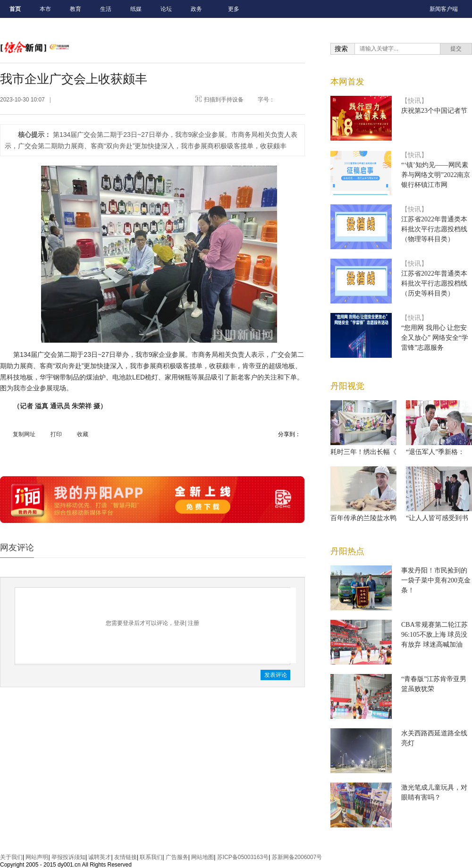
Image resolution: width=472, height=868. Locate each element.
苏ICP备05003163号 (243, 857)
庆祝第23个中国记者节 (434, 111)
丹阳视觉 (347, 386)
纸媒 (136, 9)
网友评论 (17, 548)
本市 (45, 9)
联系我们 (151, 857)
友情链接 (126, 857)
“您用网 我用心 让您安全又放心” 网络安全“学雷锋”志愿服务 (435, 338)
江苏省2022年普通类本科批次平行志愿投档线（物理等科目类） (434, 229)
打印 (56, 434)
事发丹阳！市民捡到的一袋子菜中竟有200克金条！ (436, 580)
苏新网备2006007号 (297, 857)
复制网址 (24, 434)
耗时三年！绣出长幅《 (363, 452)
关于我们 (11, 857)
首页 (15, 9)
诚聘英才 (100, 857)
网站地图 (202, 857)
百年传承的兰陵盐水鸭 (363, 518)
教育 (76, 9)
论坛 (166, 9)
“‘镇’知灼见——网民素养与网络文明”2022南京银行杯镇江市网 (436, 175)
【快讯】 (414, 101)
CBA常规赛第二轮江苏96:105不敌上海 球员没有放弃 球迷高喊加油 (434, 635)
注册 (194, 623)
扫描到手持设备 (224, 100)
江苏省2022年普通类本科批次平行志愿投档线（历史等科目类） (434, 283)
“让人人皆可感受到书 (437, 518)
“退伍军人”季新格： (435, 452)
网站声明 (37, 857)
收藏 (83, 434)
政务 (196, 9)
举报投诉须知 (68, 857)
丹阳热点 (347, 551)
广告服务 (177, 857)
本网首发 (347, 82)
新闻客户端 (444, 9)
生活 (106, 9)
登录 (179, 623)
